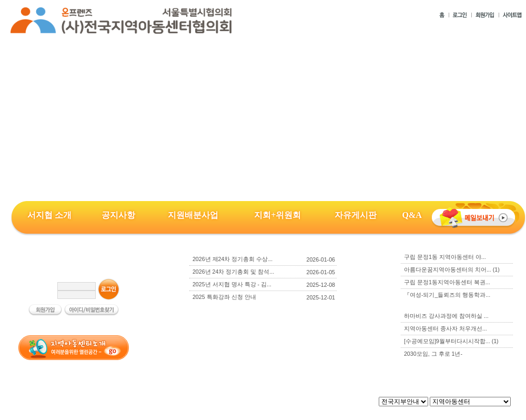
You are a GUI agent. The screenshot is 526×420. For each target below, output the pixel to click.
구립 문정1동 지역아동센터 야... (445, 257)
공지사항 (118, 215)
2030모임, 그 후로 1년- (433, 354)
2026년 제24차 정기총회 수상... (232, 259)
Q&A (411, 215)
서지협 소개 (49, 215)
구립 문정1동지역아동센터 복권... (447, 282)
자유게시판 (356, 215)
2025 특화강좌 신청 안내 (224, 297)
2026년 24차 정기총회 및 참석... (233, 272)
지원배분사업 (193, 215)
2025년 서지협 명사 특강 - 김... (232, 284)
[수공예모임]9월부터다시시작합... (451, 341)
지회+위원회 (277, 215)
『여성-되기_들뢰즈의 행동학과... (447, 295)
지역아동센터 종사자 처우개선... (446, 328)
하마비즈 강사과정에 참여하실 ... (446, 316)
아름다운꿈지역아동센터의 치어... (452, 269)
